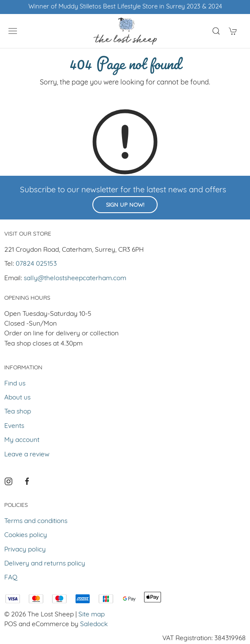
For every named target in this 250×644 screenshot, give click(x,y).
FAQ (11, 578)
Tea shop (18, 412)
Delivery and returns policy (45, 564)
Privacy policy (25, 550)
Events (14, 426)
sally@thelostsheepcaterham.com (75, 278)
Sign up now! (125, 205)
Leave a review (27, 455)
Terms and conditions (36, 521)
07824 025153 (36, 264)
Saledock (94, 624)
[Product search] (216, 31)
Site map (92, 615)
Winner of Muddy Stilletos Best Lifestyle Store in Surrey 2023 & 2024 (125, 7)
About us (17, 398)
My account (22, 440)
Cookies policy (26, 535)
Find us (15, 384)
